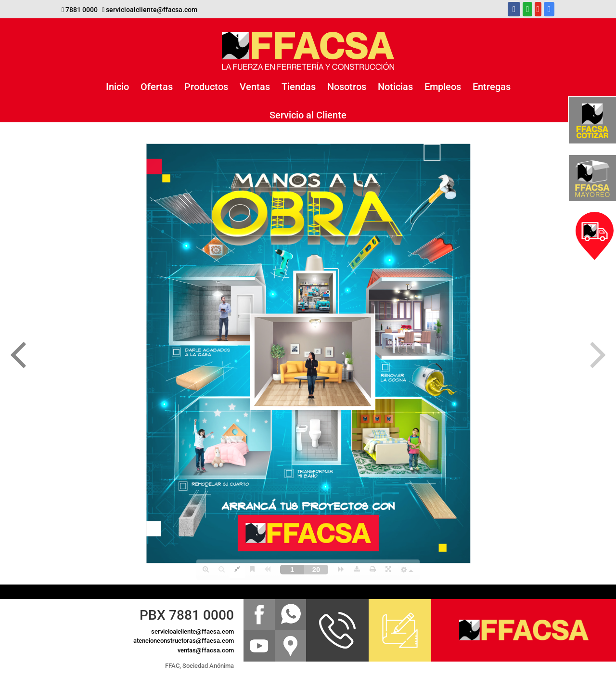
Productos (206, 87)
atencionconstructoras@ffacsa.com (184, 641)
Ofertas (157, 87)
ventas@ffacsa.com (206, 650)
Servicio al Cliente (308, 115)
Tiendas (299, 87)
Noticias (395, 87)
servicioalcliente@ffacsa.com (152, 10)
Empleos (443, 87)
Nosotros (347, 87)
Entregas (492, 87)
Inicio (117, 87)
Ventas (255, 87)
